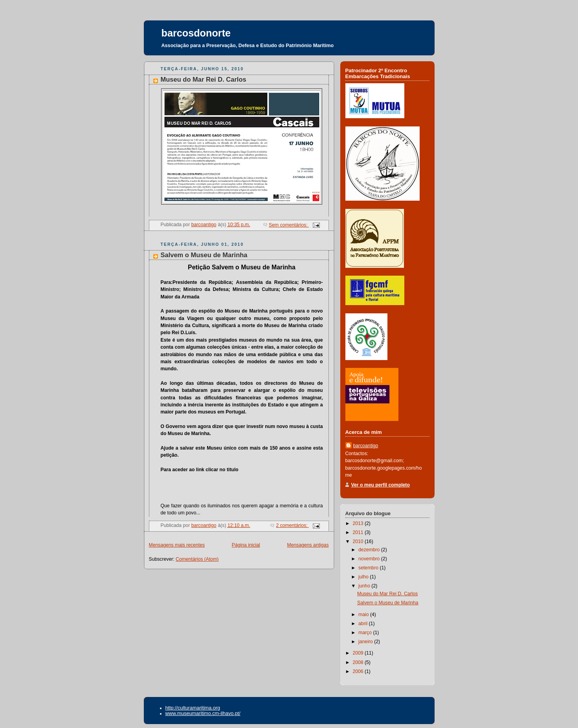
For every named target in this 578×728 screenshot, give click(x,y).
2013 (359, 523)
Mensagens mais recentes (177, 545)
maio (364, 615)
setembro (369, 568)
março (366, 633)
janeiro (366, 642)
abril (363, 624)
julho (364, 577)
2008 (359, 662)
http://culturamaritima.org (193, 708)
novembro (370, 559)
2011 (359, 532)
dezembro (370, 550)
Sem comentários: (289, 225)
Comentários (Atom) (197, 559)
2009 (359, 653)
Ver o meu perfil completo (381, 485)
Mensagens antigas (308, 545)
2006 (359, 671)
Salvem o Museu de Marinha (204, 255)
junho (365, 586)
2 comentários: (292, 525)
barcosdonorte (196, 33)
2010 (359, 541)
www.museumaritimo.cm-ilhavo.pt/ (203, 713)
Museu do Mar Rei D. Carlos (204, 79)
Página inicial (246, 545)
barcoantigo (366, 446)
